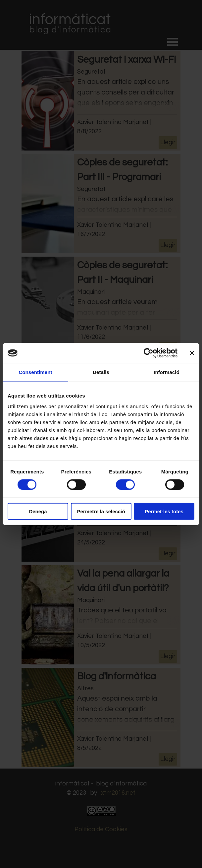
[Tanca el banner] (192, 353)
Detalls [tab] (101, 372)
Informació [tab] (167, 372)
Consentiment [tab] (35, 372)
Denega (38, 511)
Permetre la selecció (101, 511)
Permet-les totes (164, 511)
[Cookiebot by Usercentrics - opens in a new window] (149, 353)
